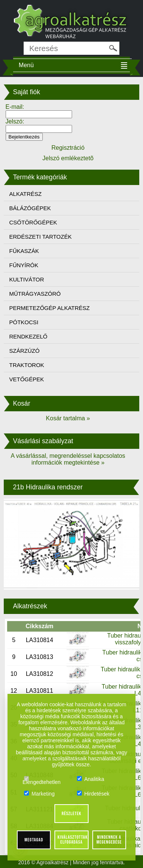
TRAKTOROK (27, 365)
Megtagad (34, 840)
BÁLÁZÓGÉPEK (30, 208)
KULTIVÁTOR (27, 279)
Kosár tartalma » (68, 418)
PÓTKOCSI (24, 322)
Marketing (39, 794)
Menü (26, 65)
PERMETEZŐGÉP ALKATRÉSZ (50, 308)
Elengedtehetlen (41, 779)
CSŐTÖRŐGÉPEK (33, 222)
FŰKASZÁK (24, 251)
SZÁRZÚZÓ (25, 351)
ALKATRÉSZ (26, 194)
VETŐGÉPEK (27, 379)
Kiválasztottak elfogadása (72, 840)
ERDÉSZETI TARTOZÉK (41, 237)
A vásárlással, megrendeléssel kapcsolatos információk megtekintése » (68, 459)
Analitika (91, 779)
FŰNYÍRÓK (24, 265)
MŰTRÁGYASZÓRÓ (35, 294)
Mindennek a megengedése (109, 840)
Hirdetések (93, 794)
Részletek (71, 814)
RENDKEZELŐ (29, 336)
